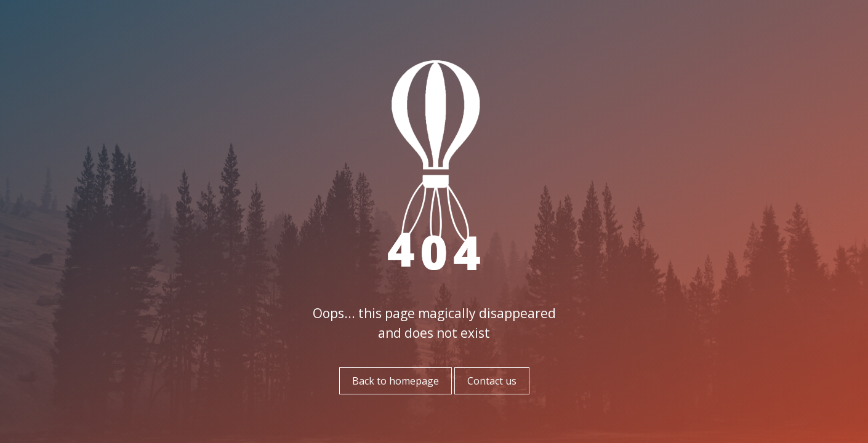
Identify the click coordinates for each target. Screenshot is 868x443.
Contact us (492, 381)
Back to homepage (396, 381)
